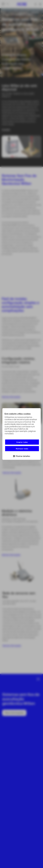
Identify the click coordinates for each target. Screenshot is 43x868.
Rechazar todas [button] (22, 449)
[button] (21, 456)
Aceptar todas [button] (22, 442)
